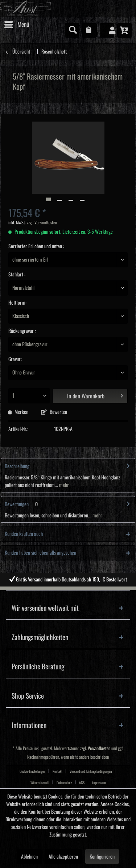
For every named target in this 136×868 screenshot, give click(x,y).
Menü (17, 23)
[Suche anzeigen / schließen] (72, 30)
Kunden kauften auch (24, 534)
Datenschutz (64, 783)
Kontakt (57, 771)
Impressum (99, 783)
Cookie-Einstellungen (32, 771)
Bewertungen (17, 504)
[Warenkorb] (124, 30)
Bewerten (54, 412)
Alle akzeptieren (63, 857)
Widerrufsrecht (40, 783)
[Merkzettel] (90, 30)
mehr (63, 485)
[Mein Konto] (107, 30)
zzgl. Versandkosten (42, 223)
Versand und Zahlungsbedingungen (91, 771)
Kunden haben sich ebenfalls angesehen (40, 553)
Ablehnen (29, 857)
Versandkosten (99, 748)
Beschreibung (17, 466)
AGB (82, 783)
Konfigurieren (102, 857)
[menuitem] (16, 25)
